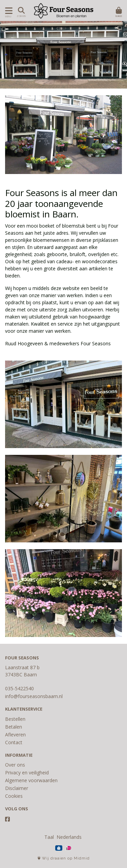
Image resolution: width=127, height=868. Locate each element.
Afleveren (15, 735)
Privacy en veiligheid (27, 773)
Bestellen (15, 719)
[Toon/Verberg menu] (8, 11)
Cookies (14, 796)
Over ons (15, 765)
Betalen (14, 727)
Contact (14, 742)
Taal (49, 837)
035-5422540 (19, 688)
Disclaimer (17, 788)
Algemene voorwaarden (31, 780)
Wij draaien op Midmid (64, 858)
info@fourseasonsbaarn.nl (34, 696)
